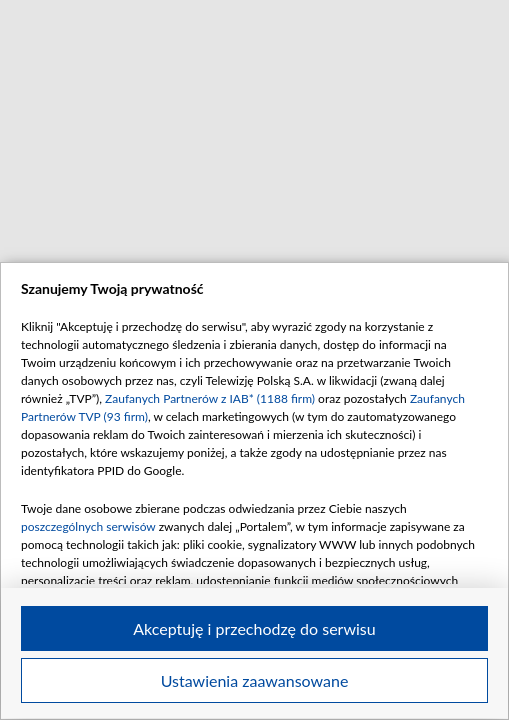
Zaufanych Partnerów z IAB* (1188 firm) (210, 398)
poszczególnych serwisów (88, 526)
